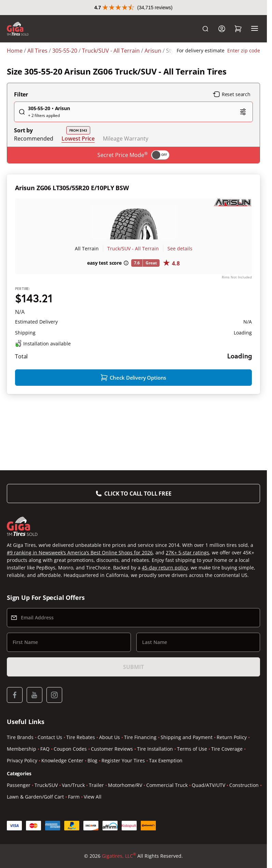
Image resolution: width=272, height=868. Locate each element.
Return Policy (232, 737)
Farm (74, 797)
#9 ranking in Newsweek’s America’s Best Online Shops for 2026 (80, 553)
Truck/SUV (46, 785)
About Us (110, 737)
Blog (92, 760)
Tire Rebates (81, 737)
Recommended (34, 139)
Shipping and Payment (187, 737)
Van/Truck (73, 785)
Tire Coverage (227, 749)
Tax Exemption (166, 760)
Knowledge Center (62, 760)
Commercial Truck (167, 785)
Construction (244, 785)
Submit (133, 667)
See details (180, 248)
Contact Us (50, 737)
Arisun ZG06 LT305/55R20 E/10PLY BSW (72, 188)
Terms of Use (192, 749)
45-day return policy (165, 568)
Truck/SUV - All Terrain (133, 248)
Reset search (232, 94)
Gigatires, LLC (119, 856)
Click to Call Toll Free (138, 494)
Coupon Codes (70, 749)
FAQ (45, 749)
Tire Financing (140, 737)
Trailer (96, 785)
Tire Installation (155, 749)
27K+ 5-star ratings (187, 553)
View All (93, 797)
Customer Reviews (112, 749)
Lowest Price (78, 138)
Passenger (19, 785)
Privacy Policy (22, 760)
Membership (22, 749)
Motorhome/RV (125, 785)
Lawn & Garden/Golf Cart (35, 797)
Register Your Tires (123, 760)
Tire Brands (20, 737)
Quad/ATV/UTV (208, 785)
